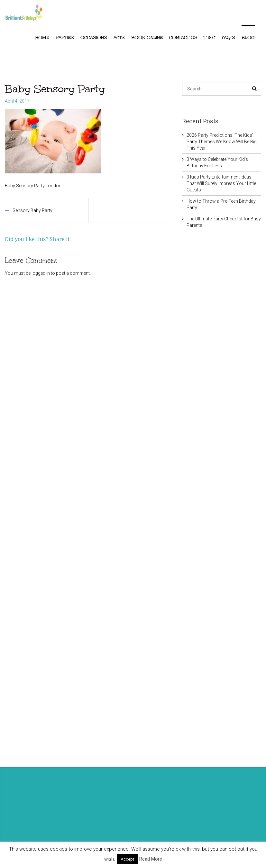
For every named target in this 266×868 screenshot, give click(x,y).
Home (42, 38)
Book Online (147, 38)
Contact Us (183, 38)
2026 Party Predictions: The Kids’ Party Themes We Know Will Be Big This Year (222, 142)
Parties (65, 38)
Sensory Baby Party (32, 210)
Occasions (94, 38)
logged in (41, 273)
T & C (210, 38)
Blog (248, 38)
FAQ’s (228, 38)
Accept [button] (127, 859)
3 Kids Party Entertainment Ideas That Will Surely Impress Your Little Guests (221, 183)
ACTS (119, 38)
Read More (151, 859)
